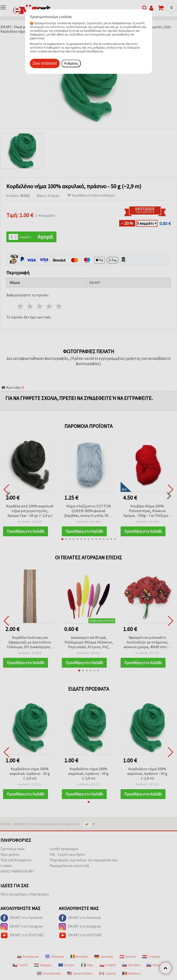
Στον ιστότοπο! (45, 63)
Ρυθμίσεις (71, 63)
